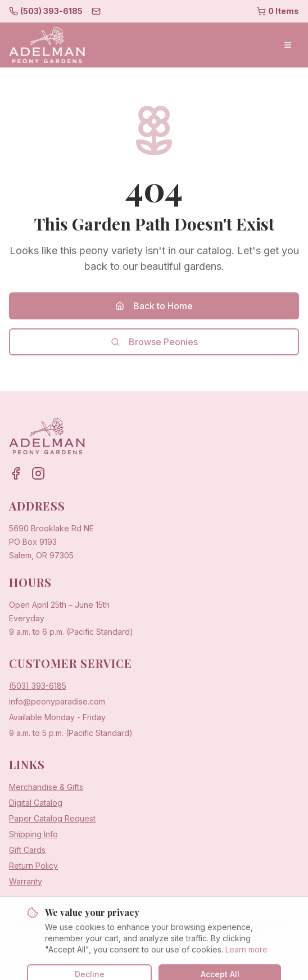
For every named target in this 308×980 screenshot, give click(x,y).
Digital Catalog (36, 803)
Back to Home (154, 306)
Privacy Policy (240, 936)
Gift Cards (27, 850)
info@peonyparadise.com (57, 701)
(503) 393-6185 (38, 686)
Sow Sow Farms (179, 936)
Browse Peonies (154, 342)
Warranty (26, 881)
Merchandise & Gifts (46, 787)
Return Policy (33, 866)
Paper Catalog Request (52, 818)
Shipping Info (33, 834)
